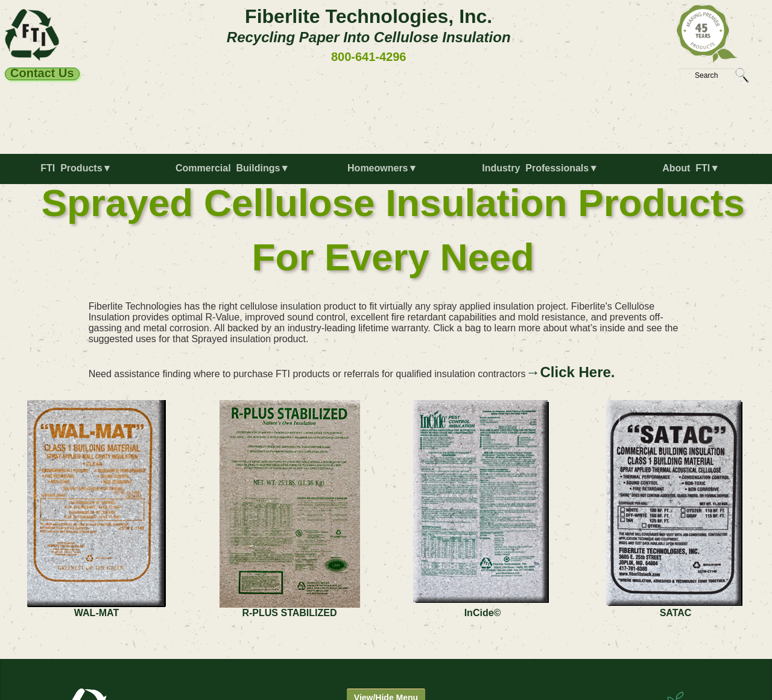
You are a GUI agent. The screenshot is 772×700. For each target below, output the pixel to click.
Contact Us (42, 74)
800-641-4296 (369, 57)
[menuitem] (79, 173)
